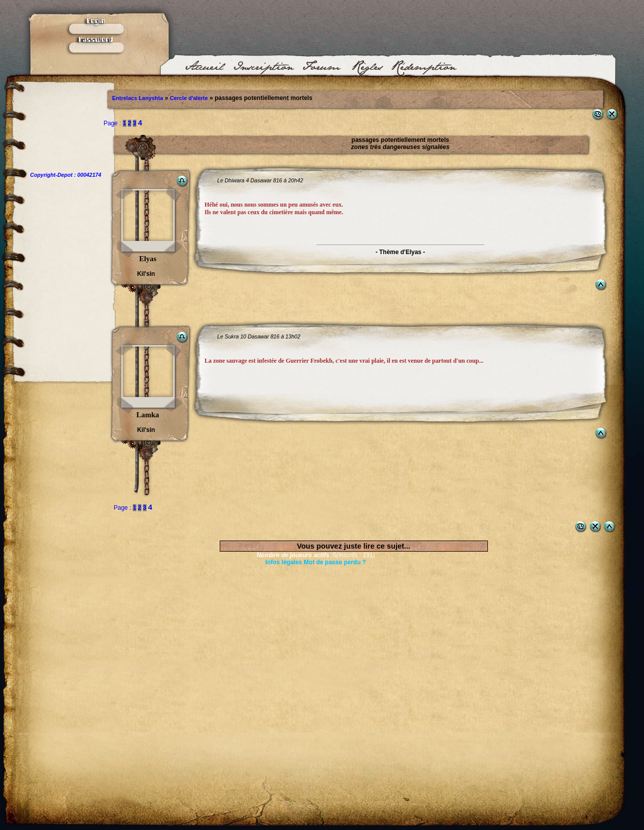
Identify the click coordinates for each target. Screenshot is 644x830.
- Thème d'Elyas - (400, 252)
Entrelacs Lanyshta (138, 98)
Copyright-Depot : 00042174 (66, 175)
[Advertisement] (316, 629)
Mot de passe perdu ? (335, 562)
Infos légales (284, 562)
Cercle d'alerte (189, 98)
